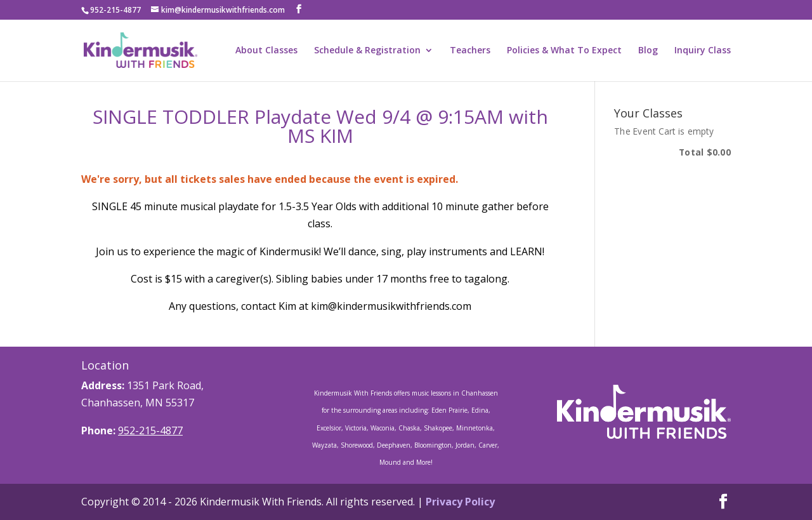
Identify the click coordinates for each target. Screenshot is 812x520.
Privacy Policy (460, 502)
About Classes (266, 51)
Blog (648, 51)
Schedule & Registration (367, 51)
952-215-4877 (150, 430)
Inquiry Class (703, 51)
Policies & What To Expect (564, 51)
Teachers (470, 51)
